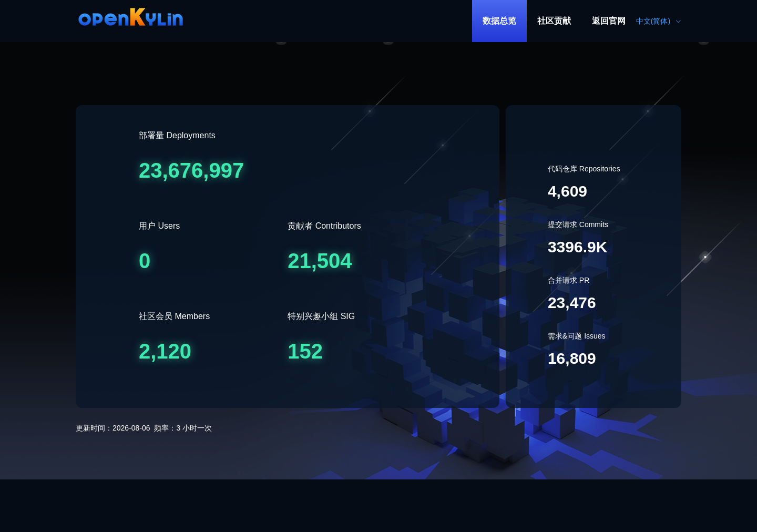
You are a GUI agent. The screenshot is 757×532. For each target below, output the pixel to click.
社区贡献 (554, 21)
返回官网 (609, 21)
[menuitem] (499, 21)
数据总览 (499, 21)
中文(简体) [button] (659, 21)
